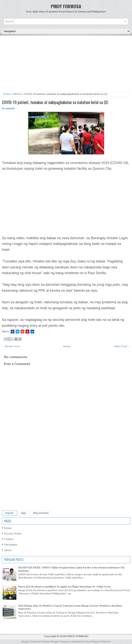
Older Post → (122, 346)
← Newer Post (11, 346)
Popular (9, 513)
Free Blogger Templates (98, 642)
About (8, 550)
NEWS (17, 94)
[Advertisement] (66, 65)
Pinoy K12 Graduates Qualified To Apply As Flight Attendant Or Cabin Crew (64, 587)
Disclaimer (11, 545)
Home (7, 94)
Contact (9, 539)
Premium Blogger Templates (55, 642)
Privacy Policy (13, 534)
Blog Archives (41, 513)
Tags (24, 513)
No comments (8, 108)
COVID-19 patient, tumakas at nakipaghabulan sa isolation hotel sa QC (55, 102)
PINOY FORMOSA (66, 6)
